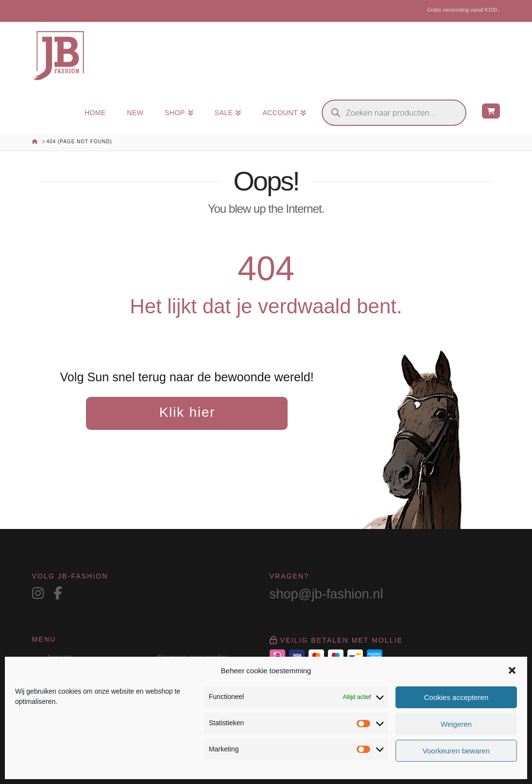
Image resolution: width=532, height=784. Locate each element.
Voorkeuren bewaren (456, 751)
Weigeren (456, 724)
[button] (512, 670)
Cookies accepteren (456, 697)
